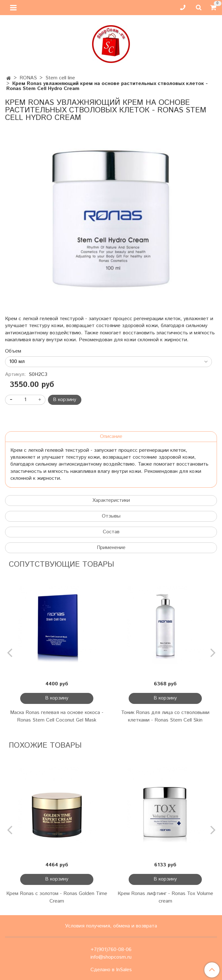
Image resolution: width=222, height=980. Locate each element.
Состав (111, 532)
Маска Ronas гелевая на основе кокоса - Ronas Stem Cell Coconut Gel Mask (57, 716)
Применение (111, 548)
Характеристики (111, 500)
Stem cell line (60, 78)
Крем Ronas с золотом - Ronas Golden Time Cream (57, 897)
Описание (111, 436)
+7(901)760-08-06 (111, 950)
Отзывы (111, 516)
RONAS (28, 78)
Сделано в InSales (111, 970)
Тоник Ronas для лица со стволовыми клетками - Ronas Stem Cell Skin (165, 716)
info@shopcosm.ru (111, 957)
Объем (13, 351)
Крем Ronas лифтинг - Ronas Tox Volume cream (165, 897)
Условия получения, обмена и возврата (111, 926)
